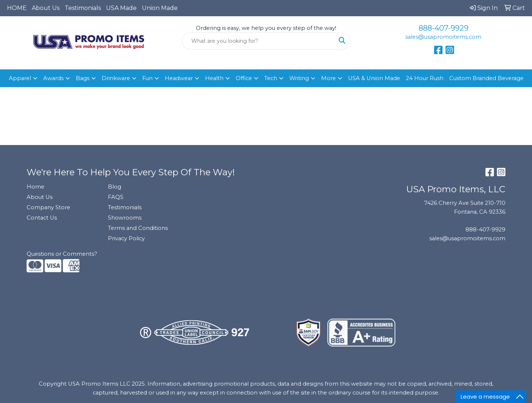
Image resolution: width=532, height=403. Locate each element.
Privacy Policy (126, 238)
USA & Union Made (374, 78)
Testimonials (83, 8)
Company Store (48, 207)
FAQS (116, 197)
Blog (115, 187)
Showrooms (125, 218)
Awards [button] (53, 78)
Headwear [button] (179, 78)
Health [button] (214, 78)
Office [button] (244, 78)
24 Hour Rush (425, 78)
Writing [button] (299, 78)
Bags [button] (83, 78)
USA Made (121, 8)
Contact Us (42, 218)
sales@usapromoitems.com (443, 37)
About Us (46, 8)
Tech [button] (271, 78)
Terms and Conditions (138, 228)
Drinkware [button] (116, 78)
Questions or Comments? (62, 254)
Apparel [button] (20, 78)
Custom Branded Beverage (486, 78)
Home (35, 187)
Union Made (160, 8)
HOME (17, 8)
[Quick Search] (258, 41)
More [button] (328, 78)
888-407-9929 (444, 28)
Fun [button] (147, 78)
